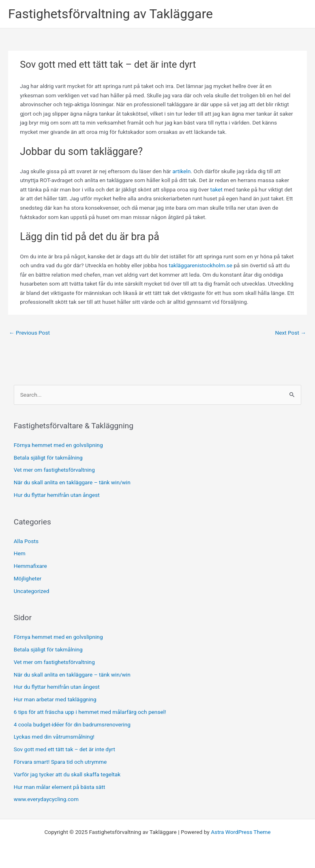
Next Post (290, 333)
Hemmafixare (30, 566)
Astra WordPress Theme (241, 832)
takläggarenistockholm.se (200, 265)
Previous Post (29, 333)
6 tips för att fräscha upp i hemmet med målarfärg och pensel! (90, 712)
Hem (20, 553)
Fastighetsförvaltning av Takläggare (110, 14)
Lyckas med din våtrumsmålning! (54, 737)
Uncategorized (32, 591)
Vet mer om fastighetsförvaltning (54, 470)
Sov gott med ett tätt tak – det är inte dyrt (64, 749)
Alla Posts (26, 541)
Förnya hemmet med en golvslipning (58, 445)
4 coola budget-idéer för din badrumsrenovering (72, 724)
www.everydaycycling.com (46, 799)
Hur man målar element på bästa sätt (60, 787)
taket (216, 189)
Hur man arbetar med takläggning (55, 699)
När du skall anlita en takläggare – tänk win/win (72, 482)
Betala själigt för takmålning (48, 458)
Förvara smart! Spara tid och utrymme (60, 762)
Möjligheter (28, 578)
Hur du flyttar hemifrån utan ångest (57, 495)
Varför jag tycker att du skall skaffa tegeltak (67, 774)
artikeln (181, 171)
